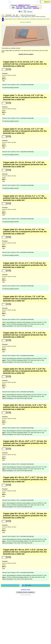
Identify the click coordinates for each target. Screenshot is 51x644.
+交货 (3, 81)
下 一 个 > (28, 585)
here (4, 324)
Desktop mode (25, 590)
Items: (47, 2)
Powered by (23, 595)
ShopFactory (28, 595)
